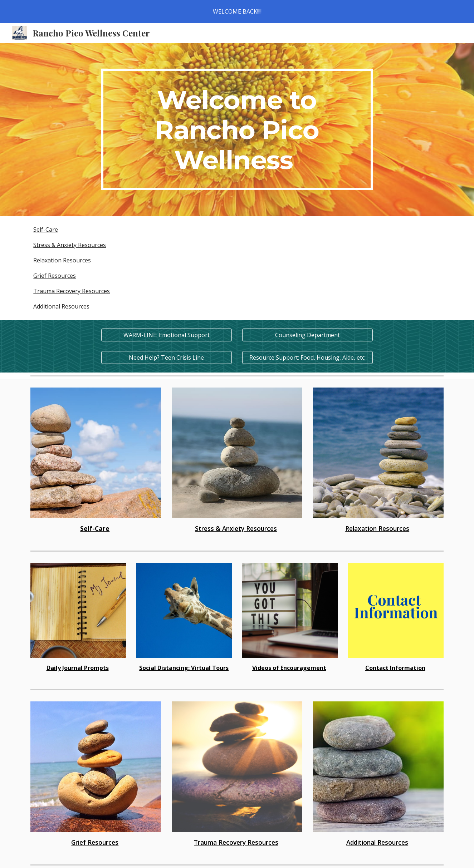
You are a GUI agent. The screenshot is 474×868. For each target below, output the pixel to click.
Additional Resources (61, 306)
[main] (237, 129)
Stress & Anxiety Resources (70, 245)
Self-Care (46, 230)
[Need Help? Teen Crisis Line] (167, 357)
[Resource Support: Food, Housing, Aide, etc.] (307, 357)
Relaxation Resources (62, 260)
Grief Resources (55, 276)
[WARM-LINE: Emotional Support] (167, 335)
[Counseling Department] (307, 335)
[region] (237, 11)
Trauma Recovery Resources (72, 291)
